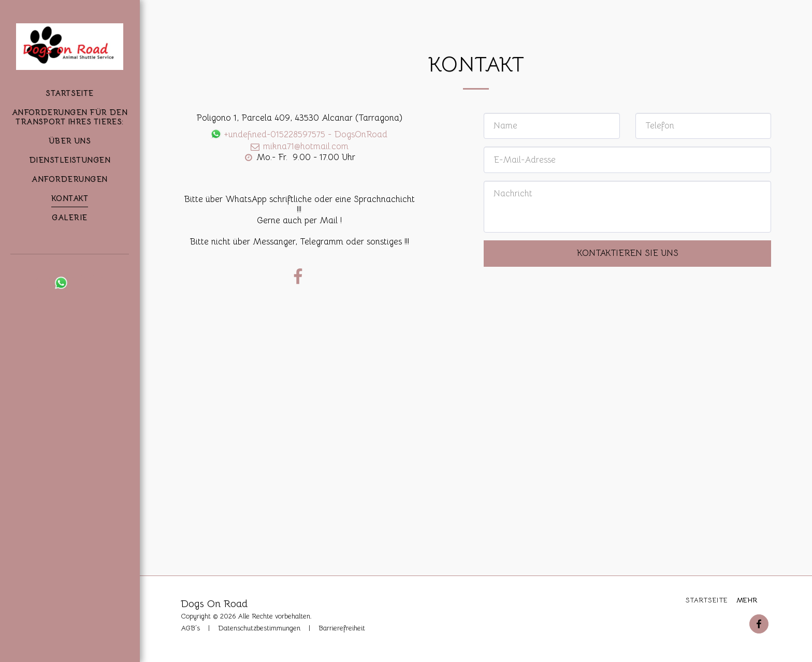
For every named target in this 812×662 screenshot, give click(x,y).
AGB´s (190, 628)
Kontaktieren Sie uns (628, 253)
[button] (44, 283)
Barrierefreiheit (342, 628)
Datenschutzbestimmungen (259, 628)
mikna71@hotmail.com (299, 146)
